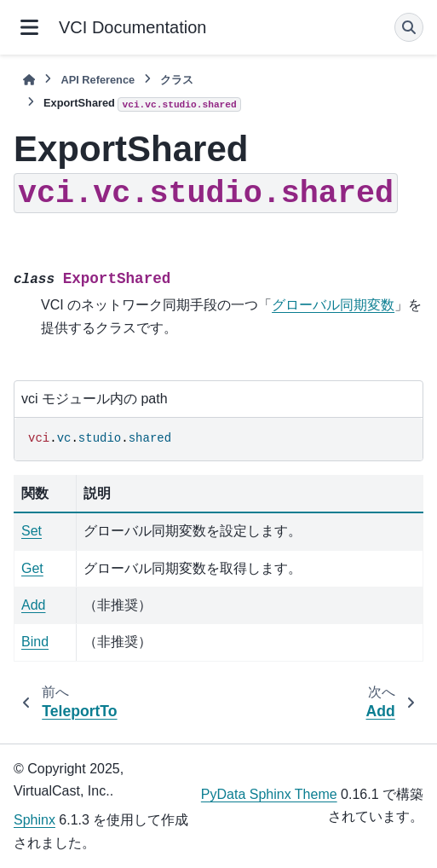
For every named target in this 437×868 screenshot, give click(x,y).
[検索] (409, 27)
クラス (177, 80)
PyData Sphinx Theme (269, 794)
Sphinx (34, 820)
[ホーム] (29, 80)
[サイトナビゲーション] (29, 27)
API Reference (98, 80)
